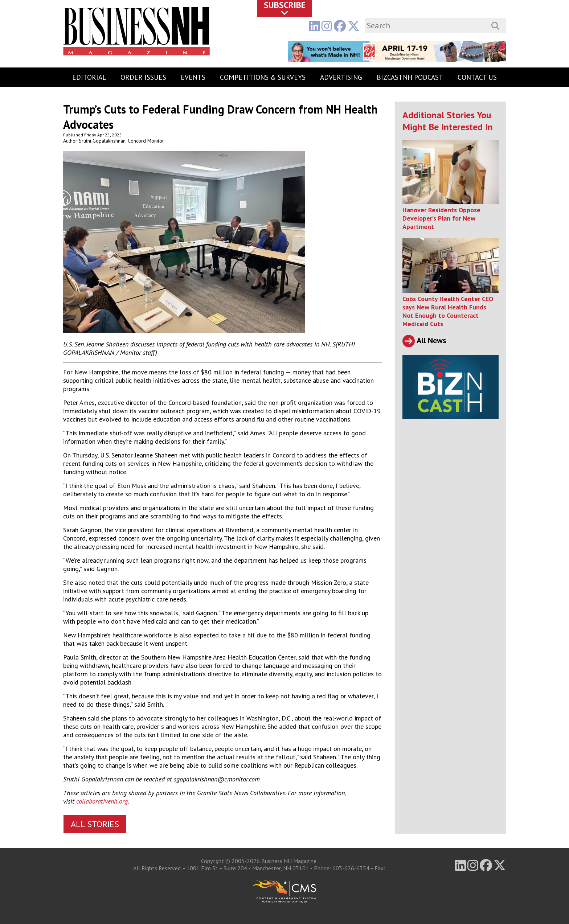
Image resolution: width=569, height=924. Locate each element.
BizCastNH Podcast (410, 77)
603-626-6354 (351, 868)
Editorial (89, 77)
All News (424, 340)
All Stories (95, 824)
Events (193, 77)
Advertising (341, 77)
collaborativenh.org (102, 801)
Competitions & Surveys (263, 77)
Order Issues (143, 77)
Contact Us (477, 77)
